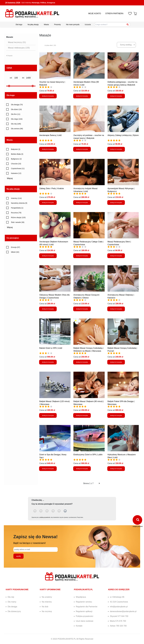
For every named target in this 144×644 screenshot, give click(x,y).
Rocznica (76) (16, 213)
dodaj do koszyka (48, 96)
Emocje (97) (15, 247)
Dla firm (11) (16, 114)
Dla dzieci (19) (16, 109)
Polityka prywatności (84, 616)
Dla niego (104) (17, 119)
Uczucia (88, 24)
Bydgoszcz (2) (16, 159)
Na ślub (45, 607)
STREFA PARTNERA (114, 14)
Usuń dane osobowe (85, 621)
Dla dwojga (12, 607)
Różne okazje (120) (18, 217)
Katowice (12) (16, 173)
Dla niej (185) (16, 124)
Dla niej (11, 597)
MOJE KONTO (95, 14)
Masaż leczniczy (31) (17, 42)
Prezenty (57, 24)
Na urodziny (47, 597)
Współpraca (81, 597)
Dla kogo (19, 24)
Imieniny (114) (16, 198)
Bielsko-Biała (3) (17, 154)
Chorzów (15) (16, 164)
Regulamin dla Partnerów (87, 607)
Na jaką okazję (33, 24)
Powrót (9, 56)
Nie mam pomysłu (73, 24)
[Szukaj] (128, 24)
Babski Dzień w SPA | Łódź (51, 348)
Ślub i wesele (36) (18, 222)
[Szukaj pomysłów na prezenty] (112, 24)
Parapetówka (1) (17, 208)
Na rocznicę (47, 611)
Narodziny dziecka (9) (19, 203)
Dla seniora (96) (17, 129)
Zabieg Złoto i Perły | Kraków (52, 188)
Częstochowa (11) (18, 168)
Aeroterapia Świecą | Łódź (50, 135)
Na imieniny (47, 602)
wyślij (18, 556)
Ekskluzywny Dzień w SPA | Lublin (88, 455)
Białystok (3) (16, 149)
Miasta (46, 24)
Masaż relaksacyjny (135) (19, 48)
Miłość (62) (15, 252)
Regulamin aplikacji (84, 611)
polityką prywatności (45, 517)
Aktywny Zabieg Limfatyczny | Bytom (123, 135)
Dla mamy (12, 602)
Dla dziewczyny (14, 611)
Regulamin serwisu (84, 602)
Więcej (11, 178)
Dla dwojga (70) (17, 105)
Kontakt (79, 626)
